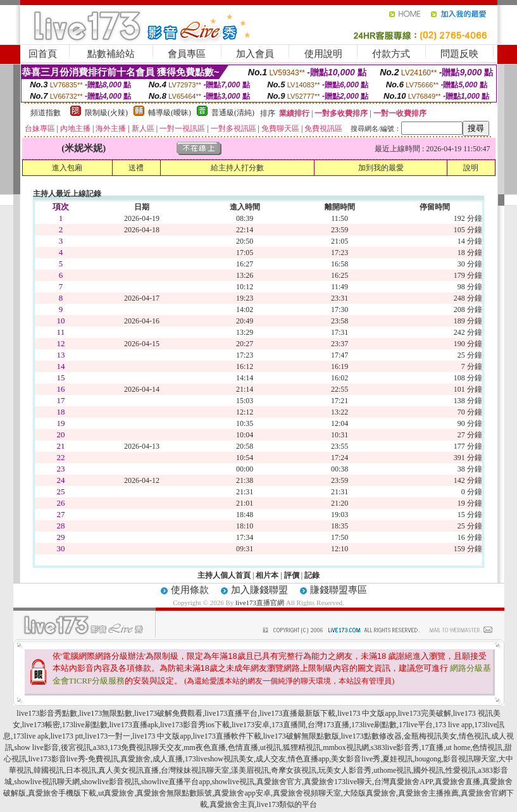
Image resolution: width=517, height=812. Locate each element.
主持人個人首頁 (224, 575)
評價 (292, 575)
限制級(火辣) (106, 113)
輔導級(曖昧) (170, 113)
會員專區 (187, 54)
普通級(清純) (233, 113)
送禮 (136, 168)
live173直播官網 (260, 603)
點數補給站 (111, 54)
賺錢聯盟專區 (339, 590)
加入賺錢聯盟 (259, 590)
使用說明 (323, 54)
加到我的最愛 (381, 168)
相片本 (267, 575)
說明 (471, 168)
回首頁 (43, 54)
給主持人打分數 (237, 168)
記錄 (312, 575)
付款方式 (391, 54)
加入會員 (255, 54)
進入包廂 (67, 168)
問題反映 (459, 54)
